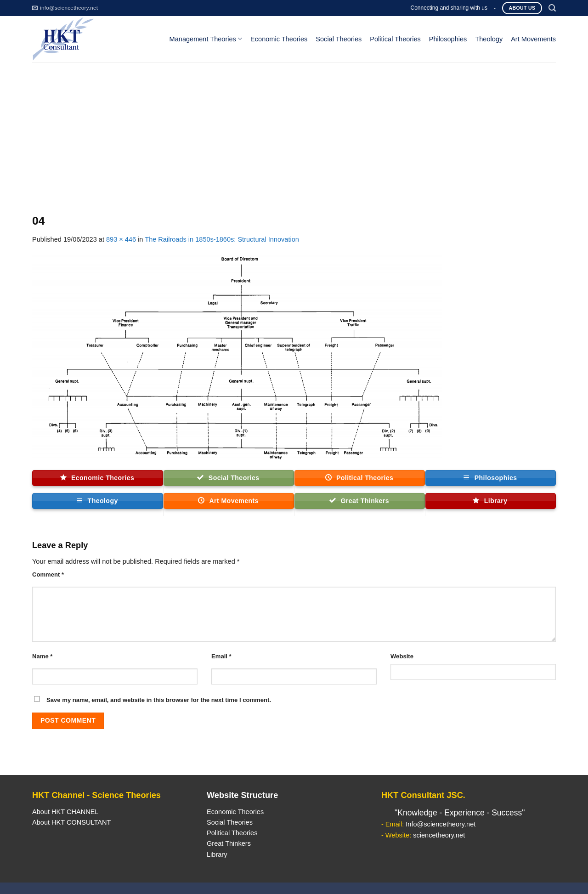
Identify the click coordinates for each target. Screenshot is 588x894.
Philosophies (448, 39)
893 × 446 (121, 239)
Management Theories (206, 39)
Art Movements (533, 39)
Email (221, 656)
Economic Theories (279, 39)
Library (217, 854)
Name (42, 656)
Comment (48, 574)
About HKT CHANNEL (65, 812)
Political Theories (395, 39)
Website (402, 656)
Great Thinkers (229, 843)
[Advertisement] (294, 131)
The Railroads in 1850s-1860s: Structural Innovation (222, 239)
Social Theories (339, 39)
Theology (489, 39)
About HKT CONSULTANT (71, 822)
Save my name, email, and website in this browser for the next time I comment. (159, 700)
